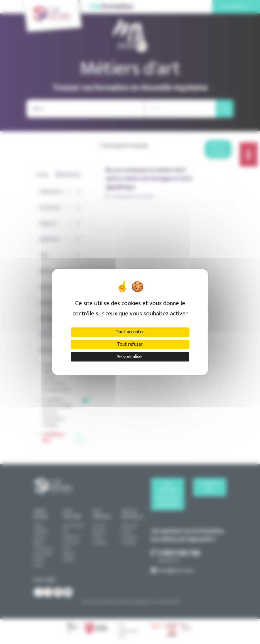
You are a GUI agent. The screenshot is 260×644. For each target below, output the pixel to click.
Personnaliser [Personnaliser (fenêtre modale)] (130, 357)
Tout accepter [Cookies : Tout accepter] (130, 332)
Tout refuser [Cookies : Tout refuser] (130, 344)
